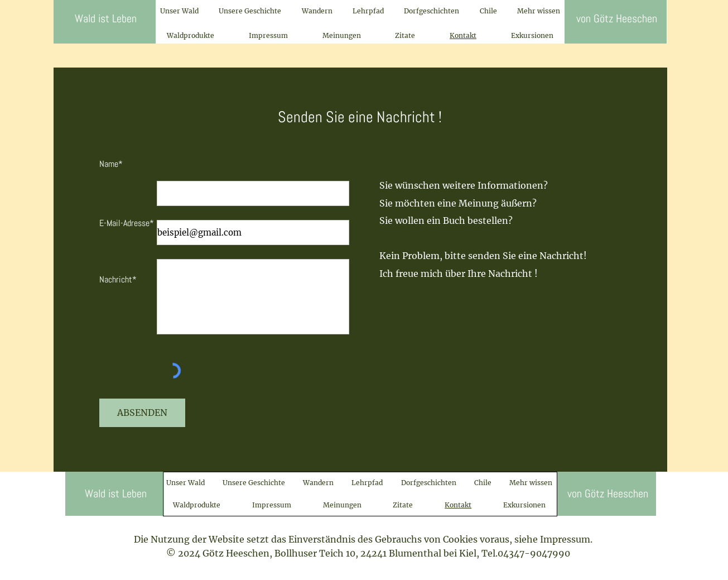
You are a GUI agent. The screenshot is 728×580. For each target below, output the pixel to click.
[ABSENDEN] (142, 413)
